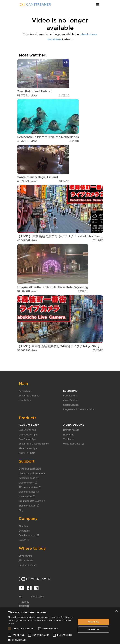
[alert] (60, 626)
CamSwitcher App (28, 445)
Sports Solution (71, 415)
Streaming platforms (29, 406)
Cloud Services (71, 411)
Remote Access (71, 440)
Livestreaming (70, 406)
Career (24, 550)
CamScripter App (27, 450)
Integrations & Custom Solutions (79, 420)
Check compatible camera (32, 484)
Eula (21, 607)
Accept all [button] (93, 622)
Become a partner (28, 575)
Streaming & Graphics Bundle (34, 454)
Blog (21, 521)
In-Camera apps (29, 488)
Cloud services (28, 493)
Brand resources (29, 516)
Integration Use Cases (32, 511)
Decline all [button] (93, 630)
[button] (41, 640)
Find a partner (26, 571)
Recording (68, 445)
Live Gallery (25, 411)
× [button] (116, 611)
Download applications (30, 479)
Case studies (27, 507)
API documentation (30, 498)
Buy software (25, 401)
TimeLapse (69, 450)
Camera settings (29, 502)
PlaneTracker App (28, 459)
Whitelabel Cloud (73, 454)
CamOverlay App (27, 440)
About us (23, 536)
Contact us (24, 541)
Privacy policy (37, 607)
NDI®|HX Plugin (27, 463)
